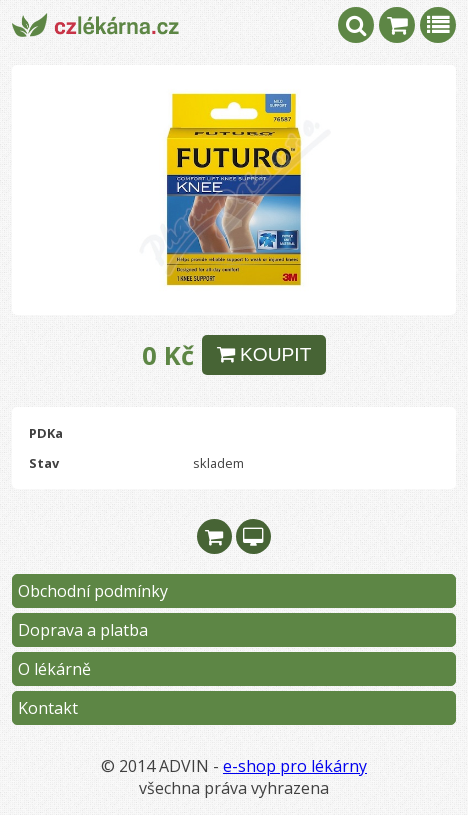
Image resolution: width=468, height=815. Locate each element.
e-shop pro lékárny (295, 766)
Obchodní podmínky (93, 591)
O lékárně (54, 669)
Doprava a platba (83, 630)
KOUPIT (264, 354)
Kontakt (48, 708)
